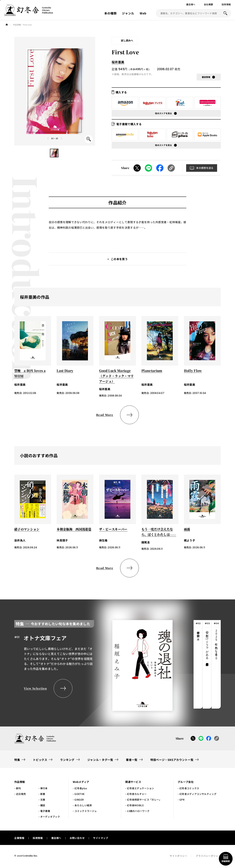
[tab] (198, 664)
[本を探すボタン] (225, 13)
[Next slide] (61, 138)
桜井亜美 (118, 62)
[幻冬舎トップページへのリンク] (29, 14)
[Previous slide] (48, 138)
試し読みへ (127, 40)
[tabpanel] (93, 664)
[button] (54, 153)
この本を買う (119, 259)
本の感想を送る (205, 168)
